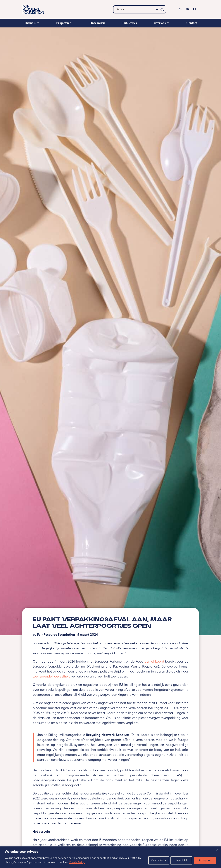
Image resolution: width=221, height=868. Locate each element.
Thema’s (30, 23)
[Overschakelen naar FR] (195, 10)
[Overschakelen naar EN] (188, 10)
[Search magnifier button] (162, 9)
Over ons (160, 23)
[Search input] (135, 9)
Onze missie (97, 23)
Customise (157, 860)
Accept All (205, 860)
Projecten (63, 23)
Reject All (181, 860)
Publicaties (130, 23)
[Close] (217, 850)
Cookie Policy (77, 863)
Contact (192, 23)
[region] (111, 857)
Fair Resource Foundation (56, 635)
